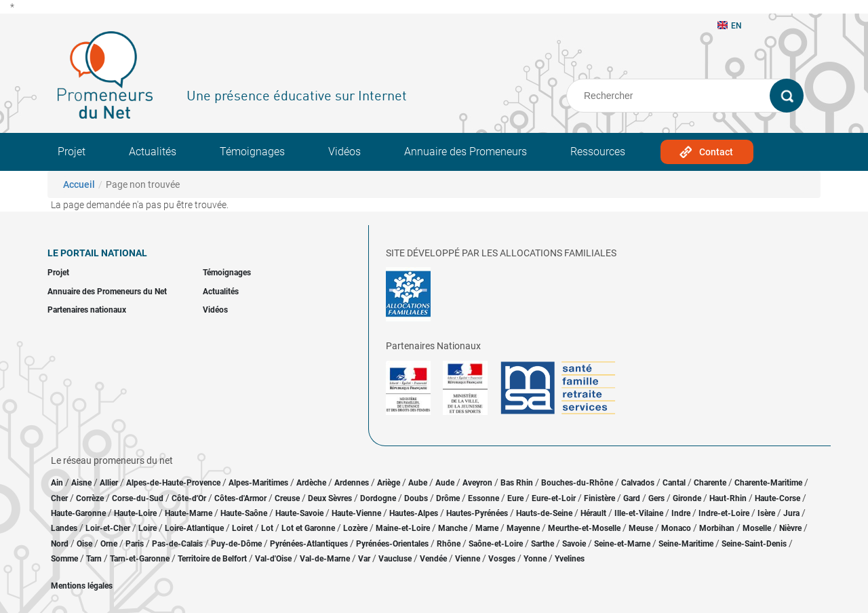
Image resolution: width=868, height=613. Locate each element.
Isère (766, 513)
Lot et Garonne (308, 528)
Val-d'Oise (273, 559)
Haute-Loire (135, 513)
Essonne (484, 498)
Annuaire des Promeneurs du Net (107, 292)
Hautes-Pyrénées (477, 513)
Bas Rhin (517, 483)
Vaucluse (395, 559)
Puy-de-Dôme (236, 544)
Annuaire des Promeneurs (466, 152)
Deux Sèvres (330, 498)
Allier (109, 483)
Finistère (599, 498)
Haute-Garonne (78, 513)
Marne (487, 528)
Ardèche (311, 483)
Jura (791, 513)
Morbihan (717, 528)
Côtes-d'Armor (240, 498)
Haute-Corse (777, 498)
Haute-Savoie (299, 513)
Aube (418, 483)
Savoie (574, 544)
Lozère (355, 528)
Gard (632, 498)
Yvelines (570, 559)
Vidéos (344, 152)
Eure (515, 498)
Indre (681, 513)
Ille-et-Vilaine (639, 513)
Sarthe (542, 544)
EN (730, 26)
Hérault (593, 513)
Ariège (389, 483)
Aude (445, 483)
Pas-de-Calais (177, 544)
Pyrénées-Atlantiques (309, 544)
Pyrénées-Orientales (392, 544)
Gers (656, 498)
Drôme (448, 498)
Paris (135, 544)
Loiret (242, 528)
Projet (72, 152)
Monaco (676, 528)
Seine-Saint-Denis (754, 544)
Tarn (94, 559)
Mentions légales (82, 586)
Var (364, 559)
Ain (58, 483)
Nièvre (790, 528)
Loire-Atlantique (194, 528)
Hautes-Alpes (414, 513)
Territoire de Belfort (212, 559)
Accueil (79, 184)
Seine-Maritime (686, 544)
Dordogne (378, 498)
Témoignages (252, 152)
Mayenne (523, 528)
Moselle (757, 528)
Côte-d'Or (189, 498)
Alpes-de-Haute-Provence (173, 483)
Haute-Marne (189, 513)
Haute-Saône (244, 513)
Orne (109, 544)
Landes (64, 528)
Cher (59, 498)
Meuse (641, 528)
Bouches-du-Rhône (577, 483)
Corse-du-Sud (138, 498)
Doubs (416, 498)
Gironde (687, 498)
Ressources (598, 152)
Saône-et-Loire (496, 544)
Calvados (638, 483)
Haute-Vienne (356, 513)
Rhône (449, 544)
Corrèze (90, 498)
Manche (453, 528)
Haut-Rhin (728, 498)
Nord (60, 544)
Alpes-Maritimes (258, 483)
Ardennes (352, 483)
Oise (84, 544)
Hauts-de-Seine (544, 513)
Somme (64, 559)
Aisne (81, 483)
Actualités (153, 152)
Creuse (287, 498)
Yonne (535, 559)
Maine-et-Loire (403, 528)
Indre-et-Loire (724, 513)
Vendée (433, 559)
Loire (147, 528)
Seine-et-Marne (622, 544)
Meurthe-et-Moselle (584, 528)
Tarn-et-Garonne (140, 559)
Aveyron (477, 483)
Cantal (674, 483)
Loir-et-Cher (108, 528)
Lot (267, 528)
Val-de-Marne (325, 559)
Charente (710, 483)
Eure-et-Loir (554, 498)
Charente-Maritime (768, 483)
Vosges (502, 559)
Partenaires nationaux (87, 310)
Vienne (468, 559)
